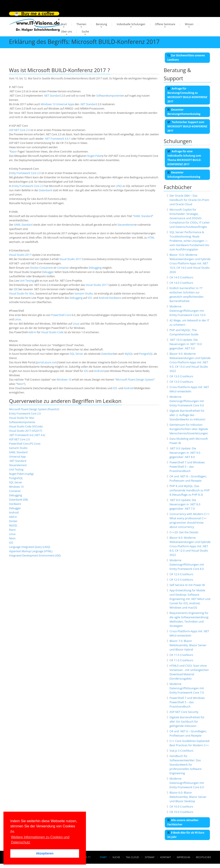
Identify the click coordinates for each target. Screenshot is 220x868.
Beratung (102, 24)
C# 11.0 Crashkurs (181, 655)
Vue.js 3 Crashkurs (181, 751)
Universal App (64, 104)
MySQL (129, 354)
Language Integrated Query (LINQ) (30, 547)
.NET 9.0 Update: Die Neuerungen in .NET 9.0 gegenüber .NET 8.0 (185, 453)
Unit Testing (27, 281)
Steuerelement (126, 225)
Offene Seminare (165, 24)
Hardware (115, 298)
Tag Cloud (132, 857)
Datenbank (46, 190)
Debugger (48, 272)
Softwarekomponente (109, 96)
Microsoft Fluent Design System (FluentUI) (34, 409)
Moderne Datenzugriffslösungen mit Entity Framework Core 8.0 (187, 564)
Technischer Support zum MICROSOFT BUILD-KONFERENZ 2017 (187, 126)
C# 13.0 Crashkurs (181, 376)
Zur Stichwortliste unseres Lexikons (186, 58)
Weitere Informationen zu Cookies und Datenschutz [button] (40, 840)
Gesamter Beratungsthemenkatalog (184, 112)
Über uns (66, 32)
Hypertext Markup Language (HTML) (31, 551)
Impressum (183, 857)
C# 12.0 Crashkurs (181, 574)
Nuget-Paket (95, 156)
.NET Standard (52, 96)
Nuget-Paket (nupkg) (21, 474)
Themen (81, 24)
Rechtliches (203, 857)
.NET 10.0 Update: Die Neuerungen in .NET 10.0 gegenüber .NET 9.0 (186, 344)
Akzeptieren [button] (45, 853)
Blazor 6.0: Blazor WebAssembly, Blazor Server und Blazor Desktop (188, 797)
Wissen (189, 24)
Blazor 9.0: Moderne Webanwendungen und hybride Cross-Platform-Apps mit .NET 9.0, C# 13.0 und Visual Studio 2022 (190, 362)
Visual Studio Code (52, 332)
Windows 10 (48, 104)
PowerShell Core (61, 315)
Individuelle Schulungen (131, 24)
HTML (151, 238)
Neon (20, 384)
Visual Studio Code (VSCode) (26, 426)
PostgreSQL (146, 354)
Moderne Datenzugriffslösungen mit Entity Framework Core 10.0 (187, 311)
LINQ (119, 186)
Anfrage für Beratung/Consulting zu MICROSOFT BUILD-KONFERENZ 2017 (187, 95)
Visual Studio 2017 (20, 255)
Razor (14, 152)
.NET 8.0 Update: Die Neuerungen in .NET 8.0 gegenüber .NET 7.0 (185, 504)
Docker (34, 268)
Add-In (32, 332)
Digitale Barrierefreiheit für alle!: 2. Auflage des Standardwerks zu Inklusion (187, 415)
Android (103, 298)
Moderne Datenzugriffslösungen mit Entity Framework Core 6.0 (187, 783)
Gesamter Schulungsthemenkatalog (184, 175)
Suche (85, 32)
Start (64, 24)
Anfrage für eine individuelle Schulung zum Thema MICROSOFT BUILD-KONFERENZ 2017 (184, 158)
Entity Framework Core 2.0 (25, 173)
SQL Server (77, 354)
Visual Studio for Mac (22, 294)
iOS (90, 298)
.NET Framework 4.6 (56, 139)
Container (45, 268)
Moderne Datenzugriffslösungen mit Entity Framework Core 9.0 (187, 401)
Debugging (95, 268)
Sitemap (150, 857)
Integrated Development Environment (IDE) (35, 556)
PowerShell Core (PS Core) (25, 444)
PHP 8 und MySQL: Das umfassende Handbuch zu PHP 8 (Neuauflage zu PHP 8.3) (190, 490)
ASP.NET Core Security (184, 712)
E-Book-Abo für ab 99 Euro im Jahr (186, 835)
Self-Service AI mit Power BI (187, 585)
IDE (16, 289)
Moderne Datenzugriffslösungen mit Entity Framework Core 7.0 (187, 688)
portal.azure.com (47, 362)
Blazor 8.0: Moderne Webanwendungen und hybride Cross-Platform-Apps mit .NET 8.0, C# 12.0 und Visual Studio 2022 (190, 546)
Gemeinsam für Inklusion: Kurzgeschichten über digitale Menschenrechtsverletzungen (189, 429)
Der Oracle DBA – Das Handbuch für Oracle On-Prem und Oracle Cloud (189, 200)
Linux (18, 319)
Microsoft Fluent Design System (135, 380)
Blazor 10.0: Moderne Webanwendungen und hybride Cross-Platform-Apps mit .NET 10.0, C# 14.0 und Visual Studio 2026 (190, 263)
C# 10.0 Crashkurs (181, 806)
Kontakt (166, 857)
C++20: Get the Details (184, 532)
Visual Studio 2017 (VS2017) (26, 431)
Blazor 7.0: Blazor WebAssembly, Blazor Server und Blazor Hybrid (188, 645)
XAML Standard (143, 216)
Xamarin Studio (84, 294)
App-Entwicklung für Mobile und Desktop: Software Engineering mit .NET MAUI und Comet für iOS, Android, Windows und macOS (190, 599)
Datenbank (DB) (18, 500)
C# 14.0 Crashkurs (181, 277)
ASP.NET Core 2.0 (19, 130)
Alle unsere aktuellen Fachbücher (183, 822)
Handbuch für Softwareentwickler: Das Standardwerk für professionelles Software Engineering (186, 765)
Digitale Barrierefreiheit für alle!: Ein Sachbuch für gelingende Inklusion (187, 722)
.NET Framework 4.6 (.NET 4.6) (27, 435)
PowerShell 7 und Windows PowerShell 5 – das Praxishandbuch (187, 467)
